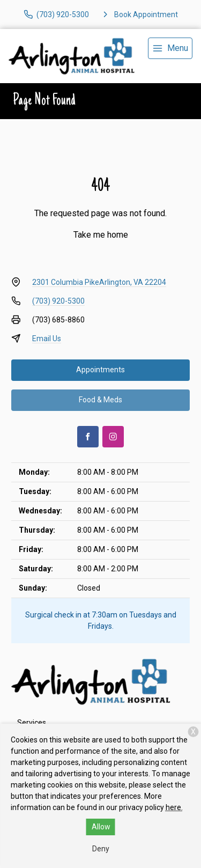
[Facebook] (88, 437)
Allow (101, 827)
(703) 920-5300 (58, 301)
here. (174, 807)
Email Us (47, 339)
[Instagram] (113, 437)
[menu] (170, 48)
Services (32, 723)
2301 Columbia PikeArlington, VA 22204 (99, 282)
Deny (101, 849)
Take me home (101, 235)
